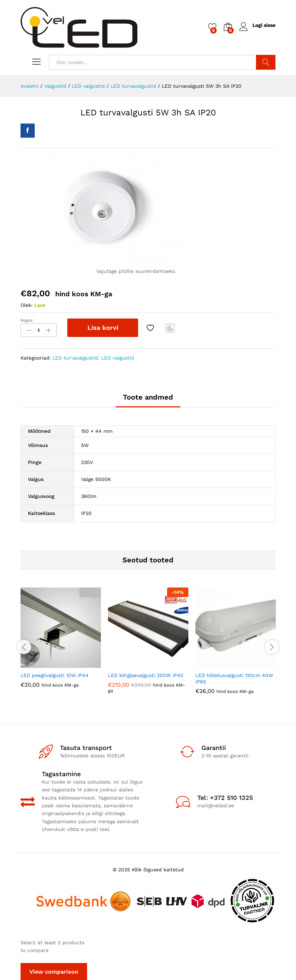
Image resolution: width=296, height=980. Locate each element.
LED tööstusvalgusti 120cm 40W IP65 (234, 678)
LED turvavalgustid (75, 357)
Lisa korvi (103, 328)
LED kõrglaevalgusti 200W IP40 (146, 675)
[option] (61, 642)
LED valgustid (118, 357)
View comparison (54, 971)
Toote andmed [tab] (148, 397)
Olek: (27, 305)
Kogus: (27, 320)
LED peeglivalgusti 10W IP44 (55, 675)
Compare (170, 328)
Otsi (266, 62)
